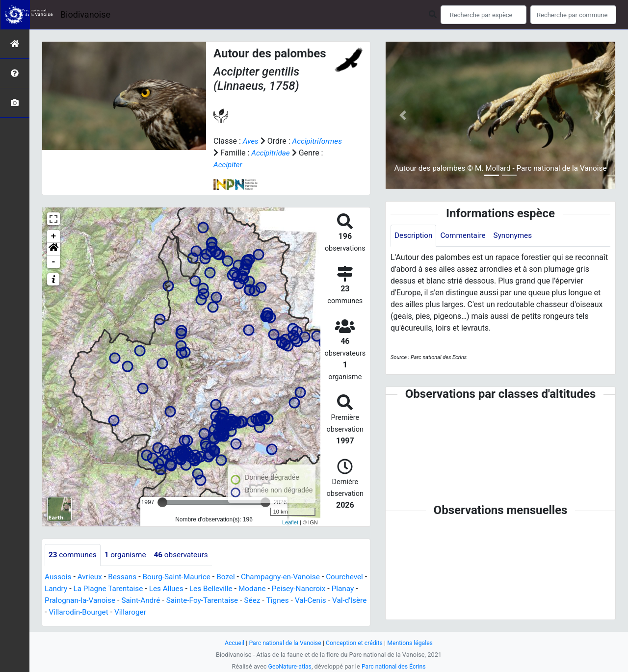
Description (414, 236)
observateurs (186, 555)
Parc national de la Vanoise (283, 643)
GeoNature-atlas (288, 666)
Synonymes (518, 236)
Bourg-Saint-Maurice (182, 577)
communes (74, 555)
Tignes (354, 601)
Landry (102, 589)
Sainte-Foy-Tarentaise (275, 601)
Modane (306, 589)
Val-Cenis (65, 612)
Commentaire (466, 236)
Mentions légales (413, 643)
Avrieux (91, 577)
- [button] (54, 262)
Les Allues (216, 589)
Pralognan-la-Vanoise (148, 601)
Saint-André (212, 601)
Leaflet (290, 522)
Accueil (231, 643)
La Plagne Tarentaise (156, 589)
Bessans (125, 577)
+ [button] (54, 236)
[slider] (162, 502)
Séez (328, 601)
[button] (53, 249)
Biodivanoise (85, 14)
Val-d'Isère (105, 612)
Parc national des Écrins (395, 666)
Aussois (59, 577)
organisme (128, 555)
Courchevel (64, 589)
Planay (94, 601)
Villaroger (215, 612)
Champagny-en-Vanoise (290, 577)
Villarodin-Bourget (161, 612)
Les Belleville (263, 589)
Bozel (233, 577)
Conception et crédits (355, 643)
